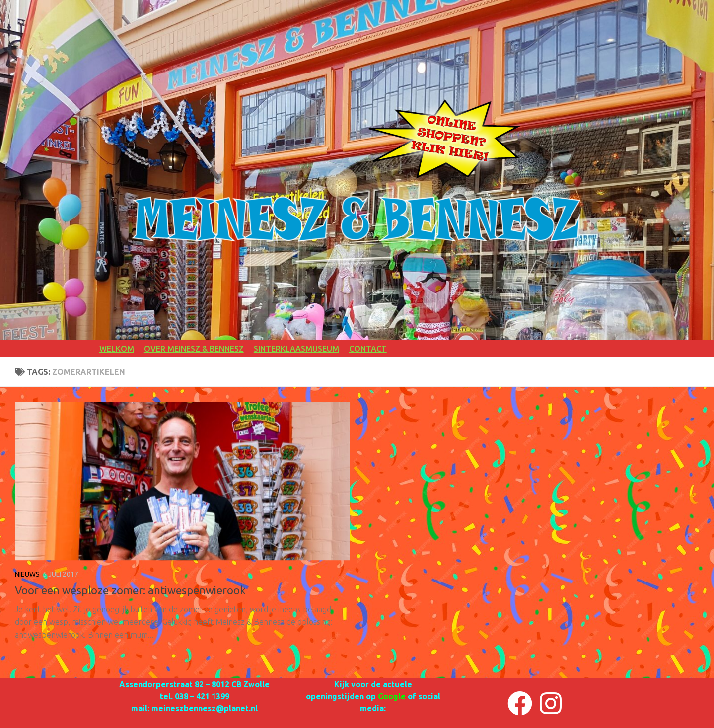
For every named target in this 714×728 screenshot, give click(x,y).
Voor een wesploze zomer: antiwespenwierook (130, 590)
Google (392, 696)
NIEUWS (27, 574)
